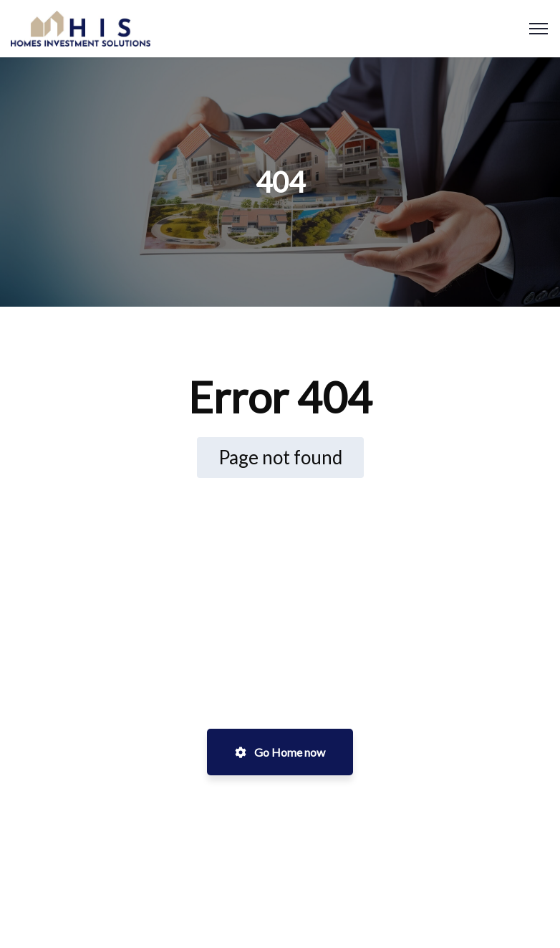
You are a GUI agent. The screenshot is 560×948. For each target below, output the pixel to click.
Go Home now (280, 752)
